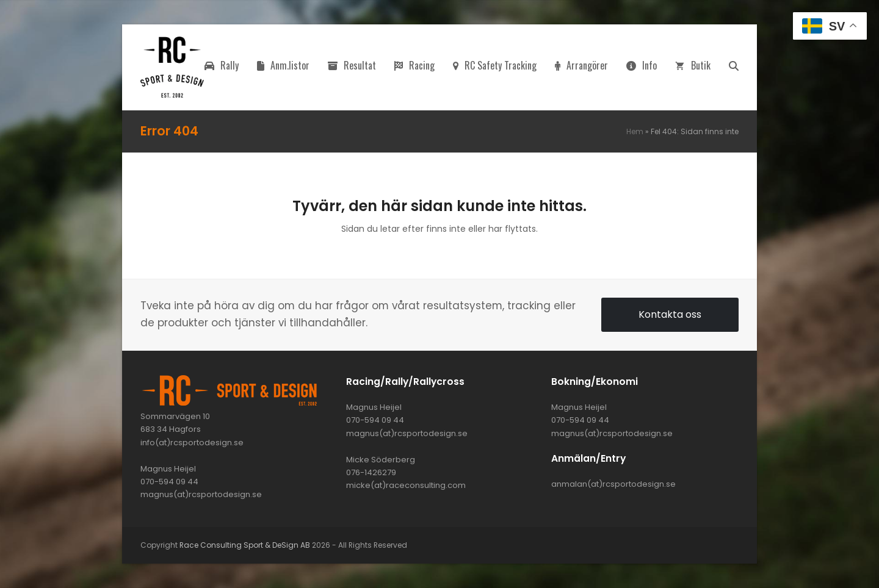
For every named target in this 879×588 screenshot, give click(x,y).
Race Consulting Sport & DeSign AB (245, 545)
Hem (635, 131)
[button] (734, 67)
